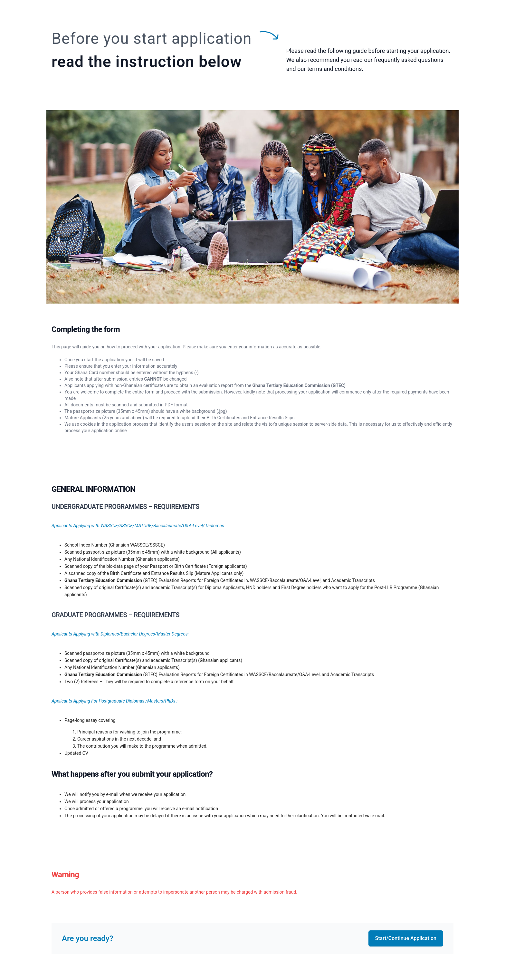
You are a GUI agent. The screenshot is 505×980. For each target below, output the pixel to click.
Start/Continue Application (406, 938)
